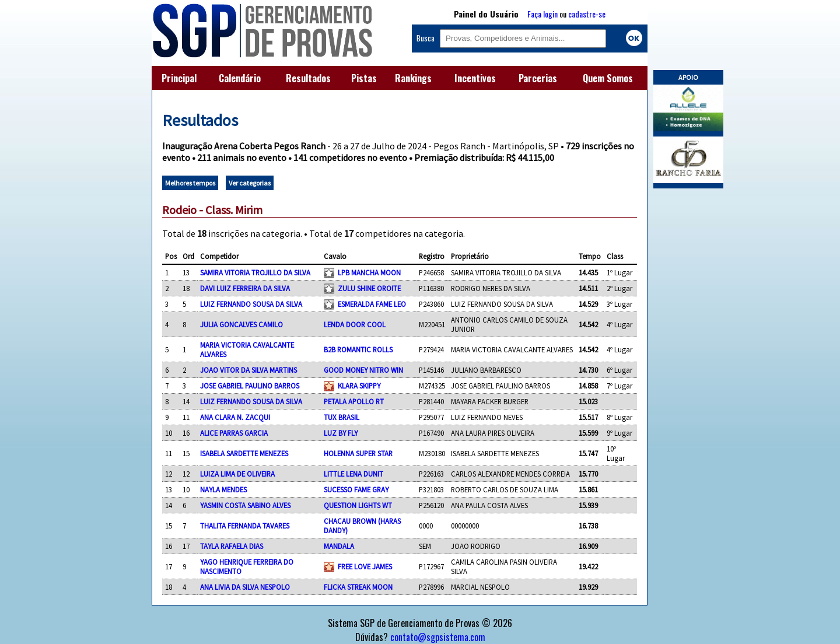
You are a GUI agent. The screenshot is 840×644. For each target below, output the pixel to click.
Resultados (308, 78)
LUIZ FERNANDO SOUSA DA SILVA (251, 304)
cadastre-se (587, 14)
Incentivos (475, 78)
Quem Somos (608, 78)
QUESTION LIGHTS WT (358, 505)
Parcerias (538, 78)
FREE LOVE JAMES (365, 566)
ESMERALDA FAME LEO (372, 304)
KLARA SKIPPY (359, 386)
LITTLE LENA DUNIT (353, 474)
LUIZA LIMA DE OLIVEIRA (237, 474)
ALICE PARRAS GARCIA (234, 433)
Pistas (364, 78)
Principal (179, 78)
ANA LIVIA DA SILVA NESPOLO (245, 587)
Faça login (542, 14)
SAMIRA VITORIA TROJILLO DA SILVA (255, 272)
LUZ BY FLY (341, 433)
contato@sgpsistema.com (438, 637)
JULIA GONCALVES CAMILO (242, 324)
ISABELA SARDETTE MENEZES (244, 453)
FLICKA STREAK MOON (358, 587)
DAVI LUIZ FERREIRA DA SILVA (245, 288)
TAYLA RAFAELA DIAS (232, 546)
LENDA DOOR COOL (355, 324)
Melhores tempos (190, 183)
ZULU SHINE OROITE (369, 288)
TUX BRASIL (342, 417)
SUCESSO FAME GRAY (356, 489)
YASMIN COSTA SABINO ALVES (245, 505)
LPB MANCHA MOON (369, 272)
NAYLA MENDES (223, 489)
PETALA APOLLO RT (354, 401)
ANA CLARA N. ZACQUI (235, 417)
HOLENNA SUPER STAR (358, 453)
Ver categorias (250, 183)
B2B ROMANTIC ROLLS (358, 349)
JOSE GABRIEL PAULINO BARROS (250, 386)
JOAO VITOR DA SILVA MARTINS (249, 370)
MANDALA (339, 546)
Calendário (240, 78)
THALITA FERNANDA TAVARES (245, 526)
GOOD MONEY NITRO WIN (363, 370)
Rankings (413, 78)
